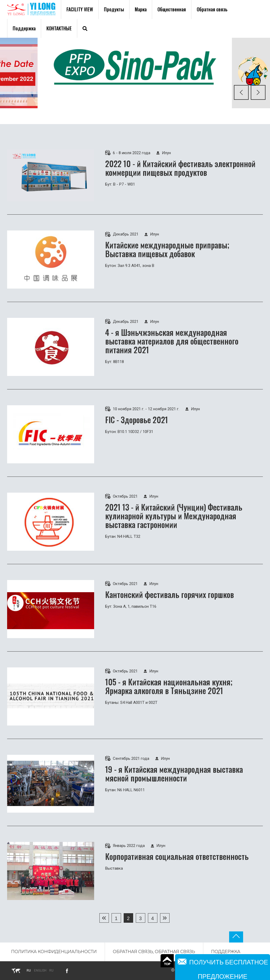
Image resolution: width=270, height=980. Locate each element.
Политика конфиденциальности (54, 952)
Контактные (59, 28)
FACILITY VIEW (80, 9)
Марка (141, 9)
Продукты (114, 9)
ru (29, 970)
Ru (51, 970)
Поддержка (24, 28)
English (40, 970)
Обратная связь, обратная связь (154, 952)
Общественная (172, 9)
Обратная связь (212, 9)
